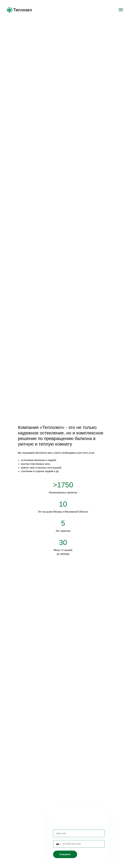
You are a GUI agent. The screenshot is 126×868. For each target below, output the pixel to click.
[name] (79, 833)
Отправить (65, 854)
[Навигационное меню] (121, 10)
